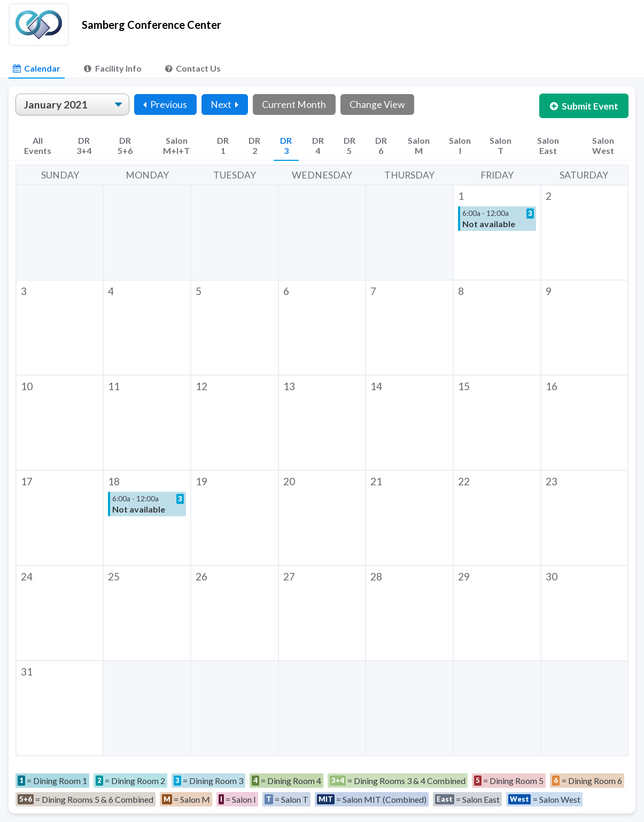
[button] (497, 232)
